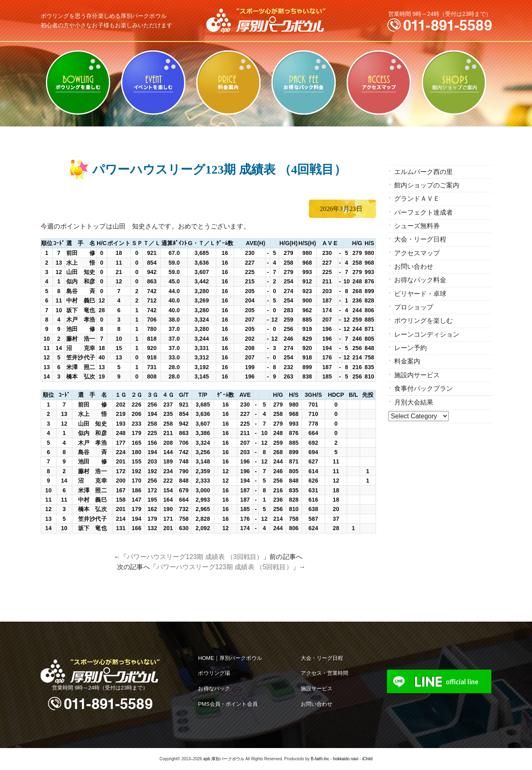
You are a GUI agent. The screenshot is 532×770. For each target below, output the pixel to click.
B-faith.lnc (320, 759)
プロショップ (414, 306)
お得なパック (214, 688)
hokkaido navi (345, 759)
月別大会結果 (414, 400)
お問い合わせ (414, 266)
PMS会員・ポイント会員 (228, 704)
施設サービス (317, 688)
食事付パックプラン (424, 386)
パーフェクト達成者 (424, 212)
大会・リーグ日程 (420, 239)
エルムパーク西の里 (424, 172)
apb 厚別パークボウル (224, 759)
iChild (367, 759)
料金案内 (229, 83)
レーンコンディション (427, 333)
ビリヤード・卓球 (153, 83)
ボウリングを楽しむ (78, 83)
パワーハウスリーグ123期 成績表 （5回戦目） (225, 567)
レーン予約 (411, 346)
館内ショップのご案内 (454, 83)
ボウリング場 (214, 673)
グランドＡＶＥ (417, 199)
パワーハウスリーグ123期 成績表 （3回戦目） (195, 557)
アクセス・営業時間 (325, 673)
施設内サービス (417, 373)
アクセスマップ (379, 83)
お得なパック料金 (304, 83)
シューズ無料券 (417, 225)
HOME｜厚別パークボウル (230, 658)
